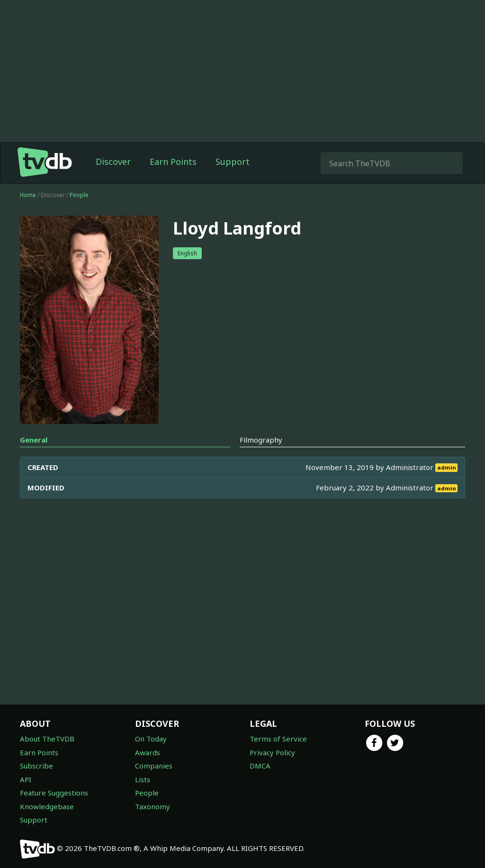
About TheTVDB (47, 739)
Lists (143, 779)
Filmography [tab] (261, 440)
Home (28, 195)
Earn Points (173, 162)
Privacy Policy (272, 752)
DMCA (260, 766)
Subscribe (36, 766)
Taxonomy (153, 806)
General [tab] (34, 440)
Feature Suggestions (54, 793)
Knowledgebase (47, 806)
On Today (151, 739)
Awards (148, 752)
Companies (154, 766)
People (79, 195)
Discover (113, 162)
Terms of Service (278, 739)
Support (233, 162)
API (26, 779)
